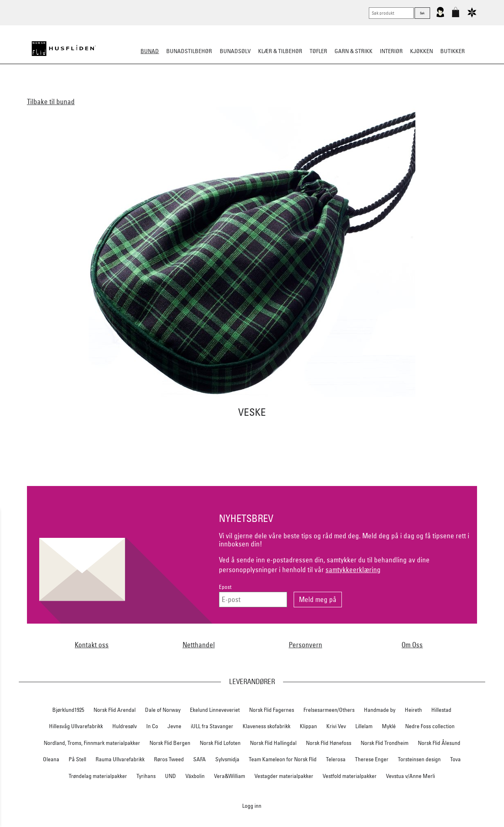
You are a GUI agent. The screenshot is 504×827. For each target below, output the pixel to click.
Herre (170, 91)
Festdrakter (304, 91)
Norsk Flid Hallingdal (273, 743)
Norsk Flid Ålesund (439, 743)
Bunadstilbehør (189, 51)
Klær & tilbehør (280, 51)
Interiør (391, 51)
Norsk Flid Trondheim (385, 743)
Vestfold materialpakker (350, 776)
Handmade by (380, 710)
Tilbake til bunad (51, 101)
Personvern (306, 645)
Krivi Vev (336, 726)
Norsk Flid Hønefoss (329, 743)
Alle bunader (114, 91)
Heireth (413, 710)
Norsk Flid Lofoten (220, 743)
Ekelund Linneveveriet (215, 710)
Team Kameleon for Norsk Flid (283, 759)
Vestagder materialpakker (284, 776)
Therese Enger (372, 759)
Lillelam (364, 726)
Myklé (389, 726)
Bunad (150, 51)
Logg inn (252, 806)
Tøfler (318, 51)
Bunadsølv (235, 51)
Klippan (308, 726)
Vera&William (230, 776)
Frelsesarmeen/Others (329, 710)
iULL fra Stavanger (212, 726)
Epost (225, 587)
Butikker (453, 51)
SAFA (200, 759)
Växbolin (195, 776)
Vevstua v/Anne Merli (410, 776)
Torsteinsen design (419, 759)
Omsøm (269, 91)
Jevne (174, 726)
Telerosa (336, 759)
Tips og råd (393, 91)
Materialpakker (230, 91)
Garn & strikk (353, 51)
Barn (193, 91)
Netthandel (199, 645)
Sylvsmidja (227, 759)
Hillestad (441, 710)
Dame (147, 91)
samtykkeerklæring (353, 570)
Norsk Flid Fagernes (272, 710)
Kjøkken (421, 51)
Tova (455, 759)
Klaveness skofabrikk (266, 726)
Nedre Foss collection (430, 726)
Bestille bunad (349, 91)
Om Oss (412, 645)
